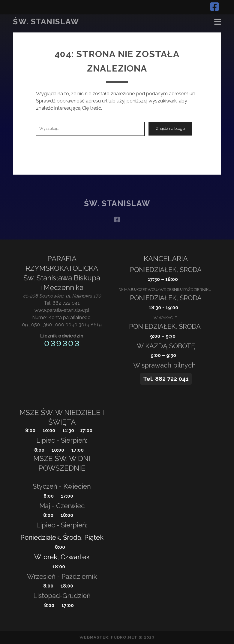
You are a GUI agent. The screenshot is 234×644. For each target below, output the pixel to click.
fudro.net (124, 637)
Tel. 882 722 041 (62, 303)
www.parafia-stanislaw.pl (62, 310)
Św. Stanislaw (46, 22)
